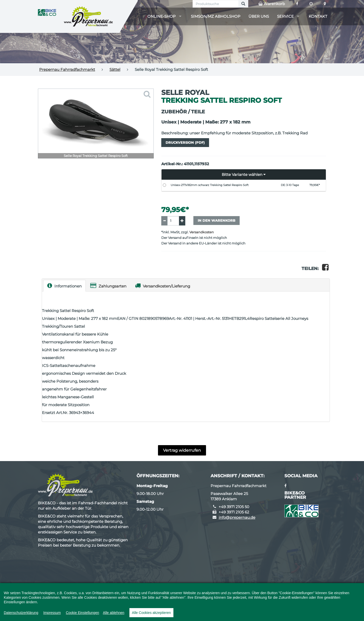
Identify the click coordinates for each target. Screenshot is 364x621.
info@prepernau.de (237, 517)
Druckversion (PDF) (185, 142)
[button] (244, 175)
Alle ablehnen (114, 613)
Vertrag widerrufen (182, 450)
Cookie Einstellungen (82, 613)
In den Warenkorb (217, 220)
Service (285, 16)
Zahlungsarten (108, 286)
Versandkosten (202, 232)
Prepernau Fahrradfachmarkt (67, 69)
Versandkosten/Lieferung (163, 286)
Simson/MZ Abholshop (216, 16)
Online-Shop (162, 16)
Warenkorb (272, 4)
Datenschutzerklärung (21, 613)
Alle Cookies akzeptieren (151, 613)
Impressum (52, 613)
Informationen (64, 286)
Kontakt (318, 16)
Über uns (259, 16)
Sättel (115, 69)
